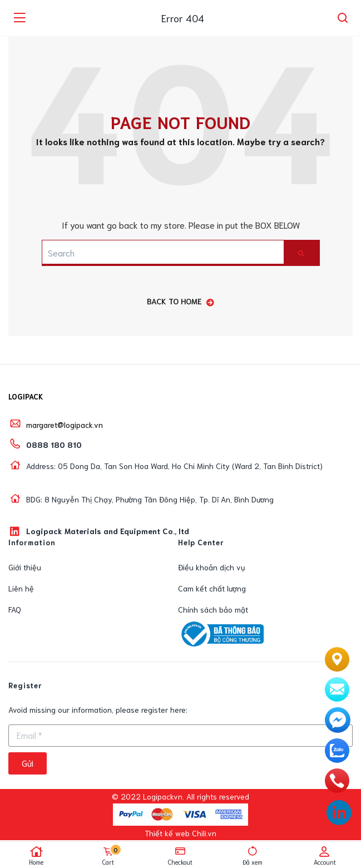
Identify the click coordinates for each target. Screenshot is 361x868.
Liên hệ (21, 588)
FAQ (15, 609)
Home (36, 856)
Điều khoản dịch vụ (211, 567)
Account (325, 856)
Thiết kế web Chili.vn (180, 833)
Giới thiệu (25, 567)
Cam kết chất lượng (212, 588)
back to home (180, 301)
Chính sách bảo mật (213, 609)
